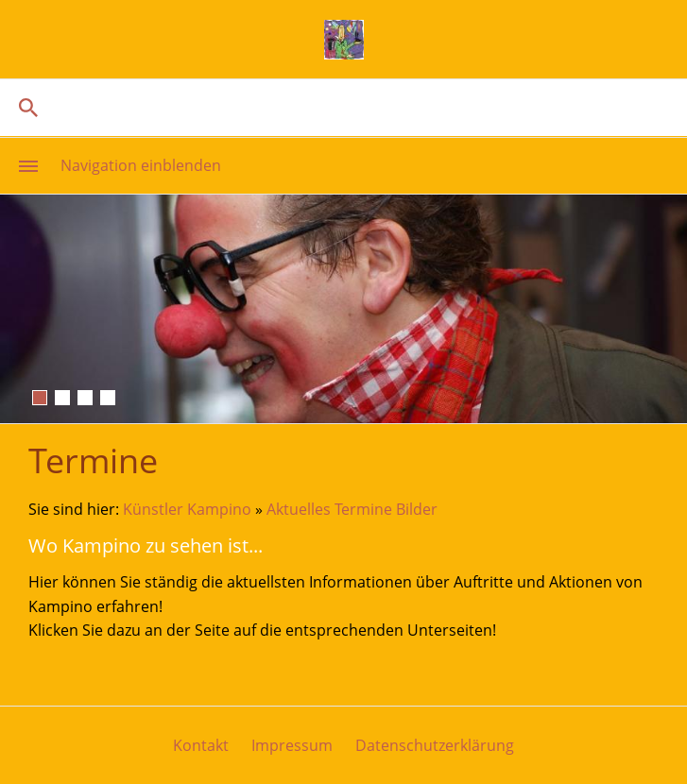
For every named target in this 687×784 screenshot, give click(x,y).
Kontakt (201, 745)
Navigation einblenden (141, 165)
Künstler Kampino (187, 509)
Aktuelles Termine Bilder (352, 509)
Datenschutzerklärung (435, 745)
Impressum (292, 745)
